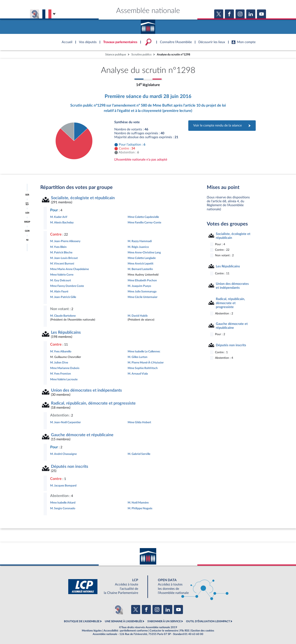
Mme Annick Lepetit (140, 264)
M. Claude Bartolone (63, 316)
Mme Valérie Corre (62, 275)
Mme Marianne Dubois (65, 368)
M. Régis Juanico (138, 247)
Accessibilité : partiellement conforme (126, 631)
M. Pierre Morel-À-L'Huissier (146, 363)
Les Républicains (66, 332)
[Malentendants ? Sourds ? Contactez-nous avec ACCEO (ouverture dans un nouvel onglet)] (118, 609)
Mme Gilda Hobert (139, 422)
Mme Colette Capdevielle (143, 217)
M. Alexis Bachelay (62, 223)
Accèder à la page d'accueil (148, 25)
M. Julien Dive (59, 363)
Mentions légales (92, 631)
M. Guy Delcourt (61, 280)
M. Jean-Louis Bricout (64, 258)
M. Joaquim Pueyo (139, 286)
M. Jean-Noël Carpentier (65, 422)
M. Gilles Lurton (138, 357)
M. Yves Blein (58, 247)
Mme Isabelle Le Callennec (144, 351)
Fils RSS (185, 631)
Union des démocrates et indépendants (86, 390)
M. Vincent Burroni (62, 264)
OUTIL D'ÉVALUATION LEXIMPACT (208, 621)
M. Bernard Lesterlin (140, 269)
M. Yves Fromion (61, 374)
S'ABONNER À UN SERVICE (164, 621)
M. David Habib (138, 316)
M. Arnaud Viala (138, 374)
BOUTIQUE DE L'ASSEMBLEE (82, 621)
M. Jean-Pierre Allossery (65, 241)
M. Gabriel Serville (139, 454)
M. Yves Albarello (61, 351)
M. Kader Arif (59, 217)
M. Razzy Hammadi (140, 241)
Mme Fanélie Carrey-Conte (144, 223)
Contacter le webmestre (164, 631)
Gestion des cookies (203, 631)
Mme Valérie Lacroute (64, 379)
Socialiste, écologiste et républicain (83, 198)
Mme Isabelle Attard (63, 503)
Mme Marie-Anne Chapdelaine (69, 269)
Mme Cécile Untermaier (143, 297)
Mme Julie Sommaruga (142, 292)
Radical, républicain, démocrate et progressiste (93, 403)
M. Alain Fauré (59, 292)
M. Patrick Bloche (61, 252)
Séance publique (116, 55)
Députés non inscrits (70, 467)
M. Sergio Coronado (63, 508)
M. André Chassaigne (63, 454)
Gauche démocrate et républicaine (82, 435)
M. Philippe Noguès (140, 508)
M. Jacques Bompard (63, 486)
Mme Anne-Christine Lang (144, 252)
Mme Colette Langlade (142, 258)
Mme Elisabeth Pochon (142, 280)
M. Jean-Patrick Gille (63, 297)
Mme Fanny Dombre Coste (67, 286)
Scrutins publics (141, 55)
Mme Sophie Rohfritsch (143, 368)
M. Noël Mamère (138, 503)
